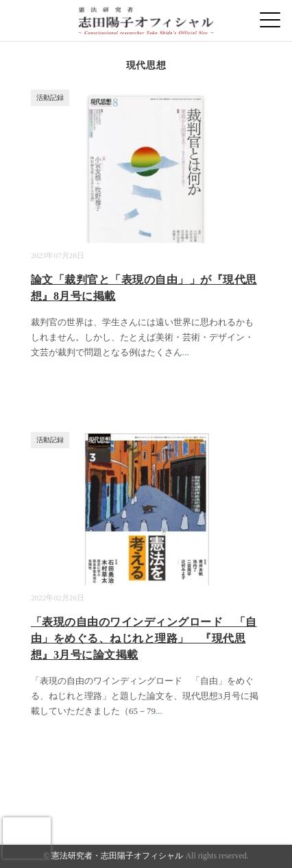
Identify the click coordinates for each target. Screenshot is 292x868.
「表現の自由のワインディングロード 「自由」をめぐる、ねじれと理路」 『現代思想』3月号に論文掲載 (144, 638)
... (186, 352)
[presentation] (27, 838)
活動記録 (50, 98)
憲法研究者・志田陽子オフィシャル (117, 856)
